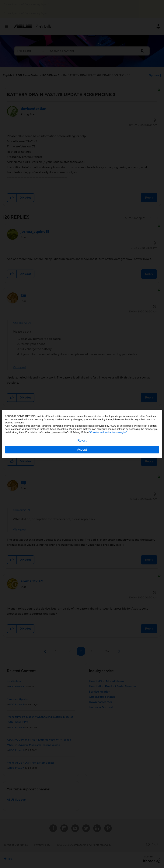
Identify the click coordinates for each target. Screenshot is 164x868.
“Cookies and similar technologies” (108, 432)
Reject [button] (82, 441)
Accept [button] (82, 450)
